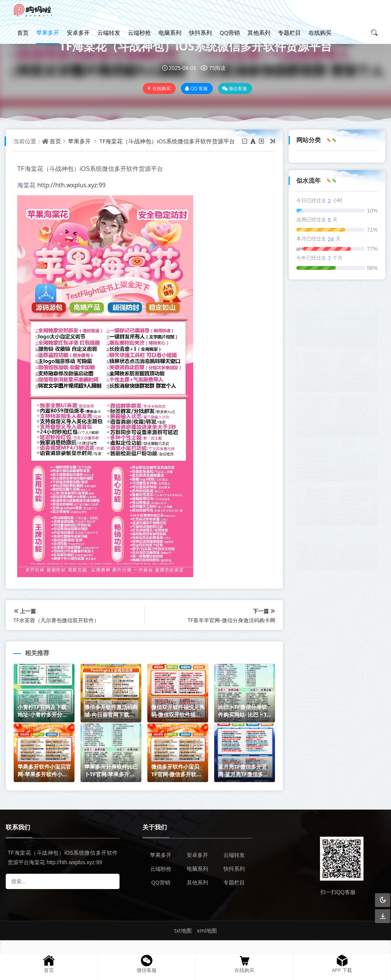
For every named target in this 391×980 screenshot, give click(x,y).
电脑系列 (170, 32)
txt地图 (183, 931)
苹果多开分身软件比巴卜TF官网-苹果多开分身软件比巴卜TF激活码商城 (335, 549)
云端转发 (109, 32)
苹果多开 (48, 32)
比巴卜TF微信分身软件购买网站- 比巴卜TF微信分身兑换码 (334, 464)
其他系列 (259, 32)
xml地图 (207, 931)
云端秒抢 (139, 32)
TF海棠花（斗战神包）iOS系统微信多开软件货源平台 (195, 46)
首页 (23, 32)
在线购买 (320, 32)
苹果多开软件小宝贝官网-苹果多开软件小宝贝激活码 (335, 508)
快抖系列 (200, 32)
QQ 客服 (196, 88)
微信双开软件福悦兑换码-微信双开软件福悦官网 (335, 419)
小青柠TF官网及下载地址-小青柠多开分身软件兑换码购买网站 (336, 330)
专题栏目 (289, 32)
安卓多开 (78, 32)
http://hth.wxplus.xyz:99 (71, 185)
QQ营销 (230, 32)
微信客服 (234, 88)
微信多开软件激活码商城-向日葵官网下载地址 (335, 374)
